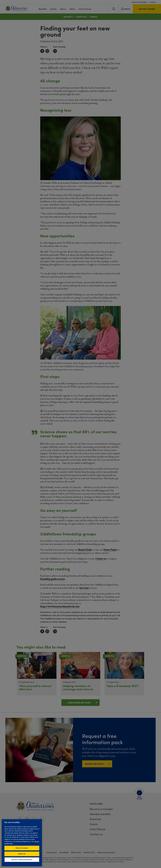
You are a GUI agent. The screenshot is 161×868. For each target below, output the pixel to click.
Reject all (22, 854)
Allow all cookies (22, 848)
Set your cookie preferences (22, 860)
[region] (22, 843)
